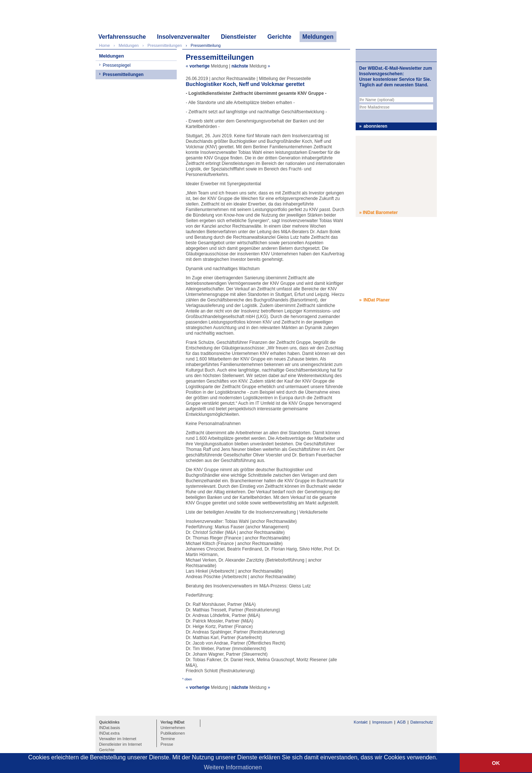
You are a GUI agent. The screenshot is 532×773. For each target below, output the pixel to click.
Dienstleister (239, 37)
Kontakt (361, 722)
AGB (401, 722)
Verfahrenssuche (122, 37)
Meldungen (318, 37)
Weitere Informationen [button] (233, 767)
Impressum (382, 722)
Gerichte (279, 37)
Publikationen (173, 733)
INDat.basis (110, 728)
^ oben (187, 679)
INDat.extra (110, 733)
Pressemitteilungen (123, 75)
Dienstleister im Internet (121, 744)
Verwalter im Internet (118, 739)
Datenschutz (422, 722)
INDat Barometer (381, 213)
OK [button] (496, 763)
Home (105, 45)
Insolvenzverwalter (183, 37)
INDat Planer (376, 300)
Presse (167, 744)
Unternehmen (173, 728)
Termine (168, 739)
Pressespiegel (117, 65)
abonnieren (375, 126)
